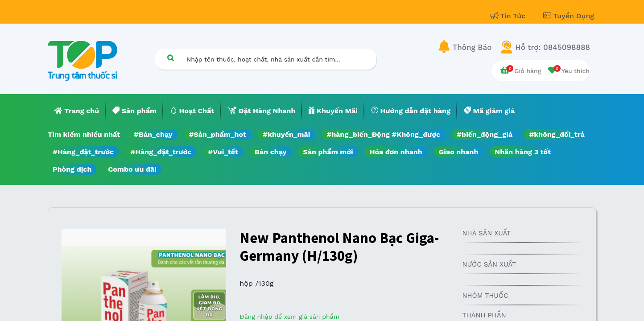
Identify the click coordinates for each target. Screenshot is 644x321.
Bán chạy (270, 152)
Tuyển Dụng (569, 16)
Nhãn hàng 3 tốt (523, 152)
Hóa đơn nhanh (396, 152)
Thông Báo (472, 47)
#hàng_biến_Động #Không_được (383, 134)
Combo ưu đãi (132, 169)
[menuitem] (77, 111)
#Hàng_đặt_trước (83, 152)
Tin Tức (509, 16)
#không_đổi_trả (557, 134)
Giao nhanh (459, 152)
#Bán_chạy (153, 134)
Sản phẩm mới (328, 152)
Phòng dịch (72, 169)
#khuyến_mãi (286, 134)
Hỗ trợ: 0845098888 (553, 47)
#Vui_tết (223, 152)
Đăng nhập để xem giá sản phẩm (289, 317)
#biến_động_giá (485, 134)
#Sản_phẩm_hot (218, 134)
